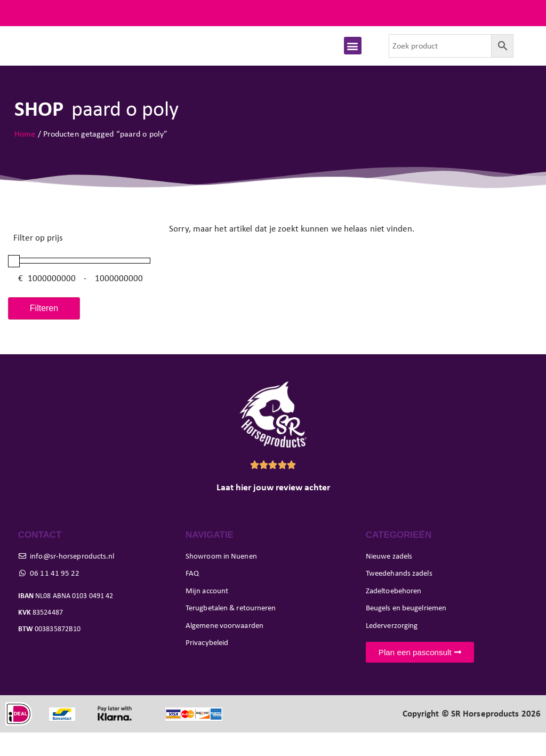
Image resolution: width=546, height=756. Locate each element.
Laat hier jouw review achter (273, 511)
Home (25, 157)
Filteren (44, 332)
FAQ (524, 13)
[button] (353, 57)
